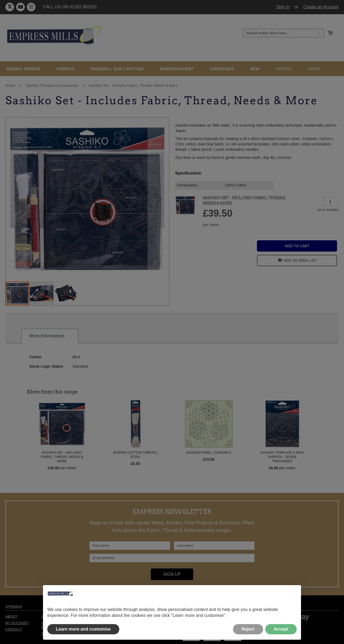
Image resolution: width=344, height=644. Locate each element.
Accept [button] (281, 629)
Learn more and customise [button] (83, 629)
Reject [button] (248, 629)
